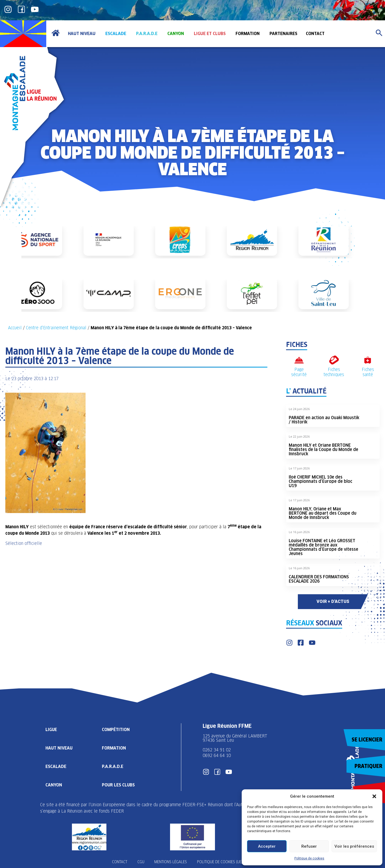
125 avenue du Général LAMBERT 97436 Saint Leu (236, 738)
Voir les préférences (354, 846)
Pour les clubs (119, 785)
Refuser (309, 846)
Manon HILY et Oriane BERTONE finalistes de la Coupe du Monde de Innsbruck (324, 450)
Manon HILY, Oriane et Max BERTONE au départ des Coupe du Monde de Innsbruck (323, 513)
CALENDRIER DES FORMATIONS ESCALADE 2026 (319, 579)
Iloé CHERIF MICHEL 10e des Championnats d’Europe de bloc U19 (321, 481)
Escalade (56, 766)
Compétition (116, 729)
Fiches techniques (334, 372)
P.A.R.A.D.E (113, 766)
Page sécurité (299, 372)
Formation (114, 748)
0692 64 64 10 (217, 756)
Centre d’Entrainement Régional (56, 328)
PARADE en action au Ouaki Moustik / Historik (324, 420)
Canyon (54, 785)
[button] (374, 796)
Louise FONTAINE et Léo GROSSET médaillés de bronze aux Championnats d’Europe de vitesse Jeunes (324, 547)
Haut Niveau (59, 748)
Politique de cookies (309, 858)
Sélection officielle (24, 543)
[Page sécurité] (299, 360)
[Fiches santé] (368, 360)
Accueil (15, 328)
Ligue (51, 729)
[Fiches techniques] (334, 360)
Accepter (267, 846)
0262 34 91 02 (217, 750)
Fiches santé (368, 372)
